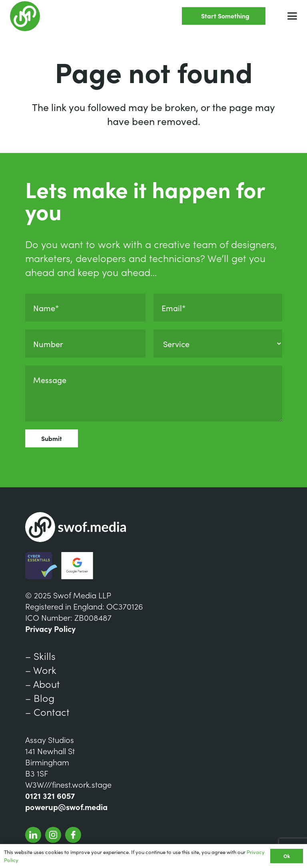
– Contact (47, 712)
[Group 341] (33, 835)
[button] (292, 16)
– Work (41, 670)
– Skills (40, 656)
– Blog (40, 698)
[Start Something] (224, 16)
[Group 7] (25, 16)
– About (43, 684)
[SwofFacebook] (73, 835)
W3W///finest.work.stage (68, 784)
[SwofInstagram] (53, 835)
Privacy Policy (50, 628)
